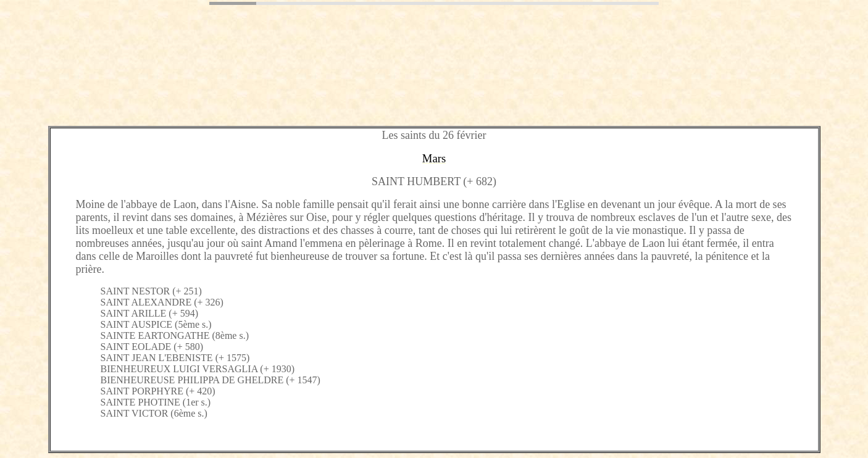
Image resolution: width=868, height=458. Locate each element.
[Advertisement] (230, 88)
